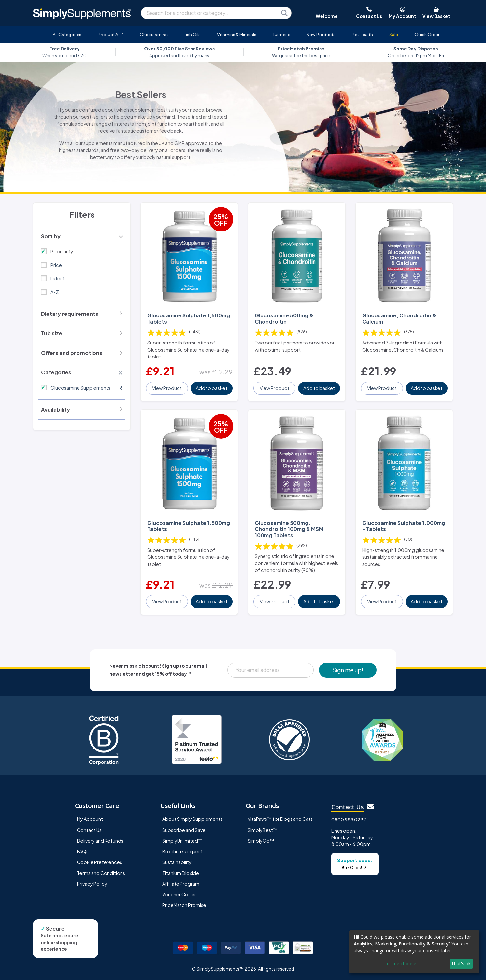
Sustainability (177, 862)
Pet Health (362, 34)
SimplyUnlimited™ (182, 841)
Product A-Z (111, 34)
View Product (167, 388)
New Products (321, 34)
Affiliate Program (181, 884)
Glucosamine (154, 34)
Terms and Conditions (101, 873)
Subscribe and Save (184, 830)
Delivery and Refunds (100, 841)
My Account (90, 819)
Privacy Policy (92, 884)
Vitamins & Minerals (237, 34)
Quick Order (427, 34)
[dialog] (414, 952)
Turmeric (281, 34)
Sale (394, 34)
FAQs (83, 851)
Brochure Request (182, 851)
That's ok (461, 964)
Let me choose (400, 964)
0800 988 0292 (349, 819)
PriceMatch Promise (184, 905)
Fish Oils (192, 34)
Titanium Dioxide (181, 873)
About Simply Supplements (192, 819)
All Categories (67, 34)
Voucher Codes (179, 894)
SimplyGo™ (261, 841)
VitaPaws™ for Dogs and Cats (280, 819)
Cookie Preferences (100, 862)
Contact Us (89, 830)
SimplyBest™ (263, 830)
